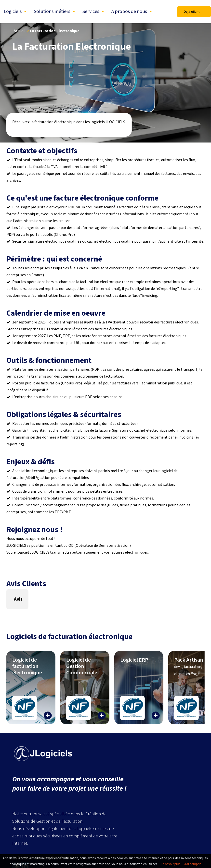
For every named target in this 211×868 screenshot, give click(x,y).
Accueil (20, 31)
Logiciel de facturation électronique (27, 666)
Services (91, 12)
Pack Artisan (189, 666)
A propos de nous (129, 12)
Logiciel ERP (134, 660)
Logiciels (13, 12)
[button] (6, 614)
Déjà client (191, 12)
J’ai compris (193, 864)
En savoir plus (171, 864)
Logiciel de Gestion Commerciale (82, 666)
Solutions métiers (52, 12)
